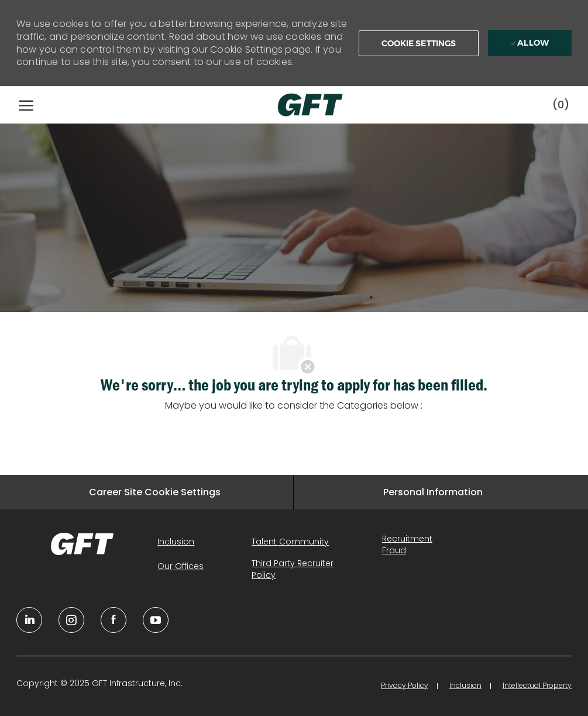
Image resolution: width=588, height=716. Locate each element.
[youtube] (156, 620)
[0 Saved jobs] (561, 105)
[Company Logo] (298, 105)
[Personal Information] (433, 492)
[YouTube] (71, 620)
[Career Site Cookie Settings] (155, 492)
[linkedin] (29, 620)
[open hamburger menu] (26, 105)
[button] (419, 43)
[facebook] (114, 620)
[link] (82, 544)
